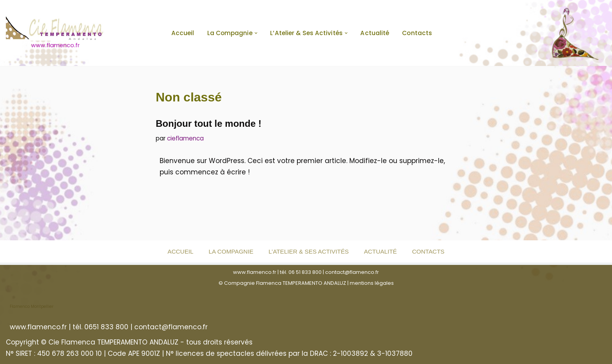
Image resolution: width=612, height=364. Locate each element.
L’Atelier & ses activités (309, 251)
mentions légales (372, 283)
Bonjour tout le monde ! (209, 123)
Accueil (183, 33)
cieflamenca (185, 138)
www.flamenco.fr (255, 272)
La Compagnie (231, 251)
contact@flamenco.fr (352, 272)
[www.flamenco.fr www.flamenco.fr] (55, 33)
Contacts (417, 33)
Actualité (375, 33)
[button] (256, 33)
